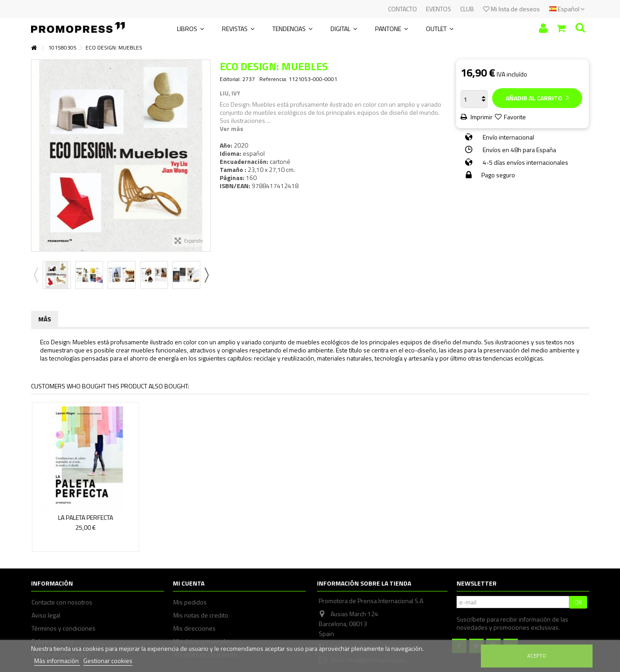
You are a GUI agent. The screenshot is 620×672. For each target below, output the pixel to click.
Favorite (515, 117)
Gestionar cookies (108, 661)
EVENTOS (439, 9)
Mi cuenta (189, 583)
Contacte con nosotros (62, 602)
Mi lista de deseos (511, 9)
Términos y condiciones (63, 628)
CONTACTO (403, 9)
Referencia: (273, 79)
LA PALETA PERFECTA (86, 517)
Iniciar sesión (543, 28)
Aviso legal (46, 615)
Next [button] (206, 275)
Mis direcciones (195, 628)
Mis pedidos (190, 602)
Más (45, 319)
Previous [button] (36, 275)
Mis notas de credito (201, 615)
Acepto (537, 656)
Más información (57, 661)
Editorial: (230, 79)
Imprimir (481, 117)
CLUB (467, 9)
